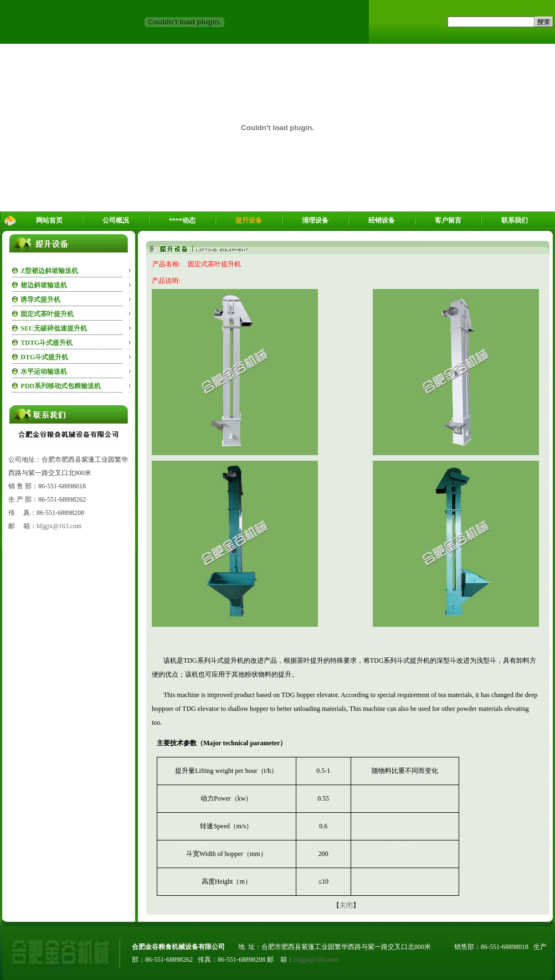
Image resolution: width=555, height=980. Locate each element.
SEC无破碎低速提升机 (53, 328)
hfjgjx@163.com (59, 526)
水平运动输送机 (44, 372)
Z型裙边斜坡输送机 (49, 271)
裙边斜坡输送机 (44, 285)
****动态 (182, 220)
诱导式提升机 (40, 300)
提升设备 (249, 220)
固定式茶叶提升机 (47, 314)
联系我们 (515, 220)
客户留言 (448, 220)
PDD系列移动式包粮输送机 (61, 386)
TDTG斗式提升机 (47, 343)
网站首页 (49, 220)
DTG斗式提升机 (44, 357)
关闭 (346, 905)
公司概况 (116, 220)
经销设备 (382, 220)
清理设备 (315, 220)
